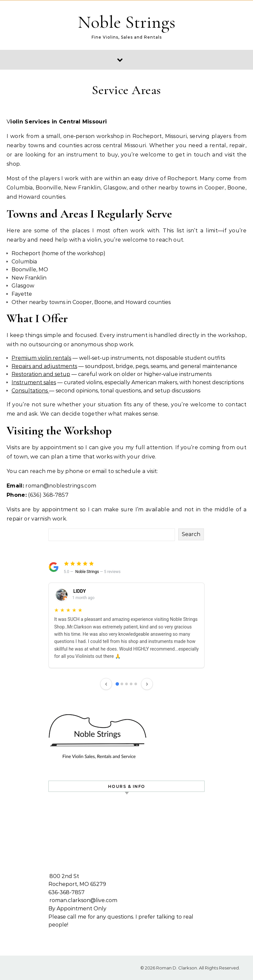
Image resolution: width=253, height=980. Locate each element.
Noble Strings (126, 22)
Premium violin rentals (41, 358)
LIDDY (79, 591)
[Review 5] (136, 684)
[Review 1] (117, 684)
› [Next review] (147, 684)
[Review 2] (122, 684)
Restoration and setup (41, 374)
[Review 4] (131, 684)
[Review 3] (126, 684)
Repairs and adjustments (44, 366)
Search (191, 534)
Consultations (30, 391)
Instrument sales (34, 382)
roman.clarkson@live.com (83, 900)
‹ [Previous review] (106, 684)
